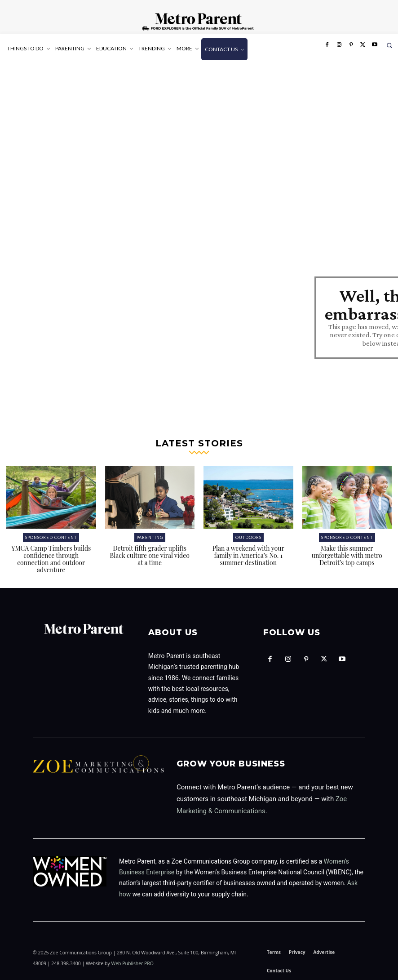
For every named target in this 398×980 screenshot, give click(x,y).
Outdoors (248, 537)
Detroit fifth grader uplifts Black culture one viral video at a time (150, 555)
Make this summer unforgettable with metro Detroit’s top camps (347, 555)
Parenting (150, 537)
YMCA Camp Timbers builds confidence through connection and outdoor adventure (51, 559)
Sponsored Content (51, 537)
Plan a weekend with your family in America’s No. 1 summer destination (248, 555)
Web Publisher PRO (132, 963)
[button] (389, 45)
